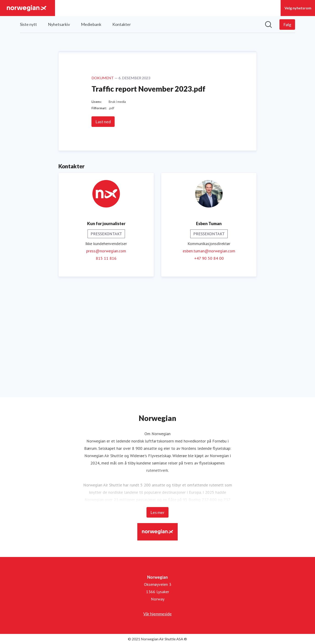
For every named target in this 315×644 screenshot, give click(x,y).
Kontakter (122, 24)
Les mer (157, 512)
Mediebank (91, 24)
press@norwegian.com (106, 357)
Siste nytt (28, 24)
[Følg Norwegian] (287, 25)
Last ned (103, 227)
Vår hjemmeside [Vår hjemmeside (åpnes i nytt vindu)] (157, 614)
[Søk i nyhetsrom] (268, 25)
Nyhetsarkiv (59, 24)
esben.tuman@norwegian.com (209, 357)
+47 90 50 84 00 (209, 364)
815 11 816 (106, 364)
